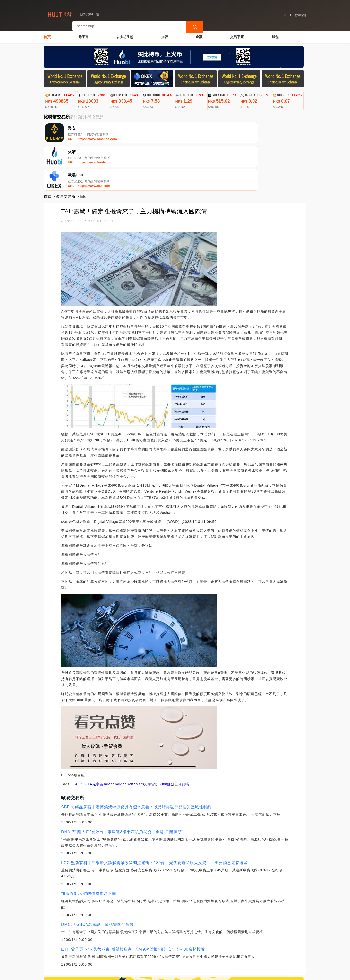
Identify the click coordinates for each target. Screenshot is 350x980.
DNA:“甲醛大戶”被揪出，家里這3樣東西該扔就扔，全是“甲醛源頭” (122, 787)
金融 (199, 35)
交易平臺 (237, 35)
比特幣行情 (124, 974)
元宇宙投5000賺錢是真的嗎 (167, 739)
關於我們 (124, 955)
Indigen (120, 739)
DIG (83, 739)
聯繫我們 (100, 955)
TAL (77, 739)
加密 (165, 35)
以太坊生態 (125, 35)
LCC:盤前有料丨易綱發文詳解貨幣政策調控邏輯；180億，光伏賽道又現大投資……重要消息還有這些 (154, 818)
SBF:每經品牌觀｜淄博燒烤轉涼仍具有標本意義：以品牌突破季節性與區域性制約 (136, 762)
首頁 (47, 35)
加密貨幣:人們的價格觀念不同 (89, 848)
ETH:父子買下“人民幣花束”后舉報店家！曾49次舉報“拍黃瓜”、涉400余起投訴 (133, 904)
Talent (109, 739)
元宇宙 (83, 35)
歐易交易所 (66, 151)
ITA (89, 739)
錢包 (275, 35)
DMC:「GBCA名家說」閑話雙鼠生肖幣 (97, 879)
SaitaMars (135, 739)
